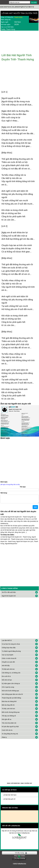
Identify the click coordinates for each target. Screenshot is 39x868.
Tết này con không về (9, 717)
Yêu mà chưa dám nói (9, 725)
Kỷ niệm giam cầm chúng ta (11, 685)
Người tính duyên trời (9, 597)
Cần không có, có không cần (11, 674)
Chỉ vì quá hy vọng (8, 689)
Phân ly (4, 739)
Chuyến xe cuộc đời (8, 664)
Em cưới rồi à (6, 678)
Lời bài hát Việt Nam (10, 797)
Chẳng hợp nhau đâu (9, 649)
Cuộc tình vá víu (7, 732)
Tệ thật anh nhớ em (8, 671)
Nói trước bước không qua (10, 692)
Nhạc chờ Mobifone (13, 785)
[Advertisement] (19, 460)
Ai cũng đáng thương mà (10, 735)
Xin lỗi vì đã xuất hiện (9, 594)
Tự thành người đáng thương (11, 653)
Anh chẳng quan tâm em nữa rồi (12, 696)
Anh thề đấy (6, 667)
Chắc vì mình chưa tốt (9, 660)
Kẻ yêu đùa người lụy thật (10, 728)
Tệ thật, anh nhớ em (8, 710)
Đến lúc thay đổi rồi (8, 707)
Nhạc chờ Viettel (19, 857)
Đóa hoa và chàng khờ (9, 703)
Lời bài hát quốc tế (9, 801)
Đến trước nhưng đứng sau (11, 714)
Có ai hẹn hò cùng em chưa (11, 646)
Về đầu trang (19, 854)
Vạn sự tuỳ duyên (8, 656)
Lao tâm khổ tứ (7, 642)
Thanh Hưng (18, 17)
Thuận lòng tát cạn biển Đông (11, 699)
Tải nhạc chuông (19, 860)
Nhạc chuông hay (26, 785)
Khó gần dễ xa (7, 721)
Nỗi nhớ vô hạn (7, 682)
